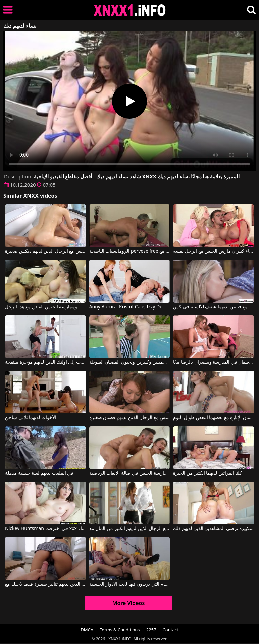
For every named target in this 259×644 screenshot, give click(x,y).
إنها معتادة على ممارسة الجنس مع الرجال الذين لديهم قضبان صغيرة (130, 418)
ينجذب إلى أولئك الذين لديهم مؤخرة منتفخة (45, 362)
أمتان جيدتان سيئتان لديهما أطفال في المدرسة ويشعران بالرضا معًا (214, 362)
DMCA (87, 630)
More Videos (129, 603)
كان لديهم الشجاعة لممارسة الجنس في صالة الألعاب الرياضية (130, 473)
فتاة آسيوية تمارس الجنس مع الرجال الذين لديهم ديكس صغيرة (45, 251)
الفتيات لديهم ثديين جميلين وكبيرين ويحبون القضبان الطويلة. (130, 362)
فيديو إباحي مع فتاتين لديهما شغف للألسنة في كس (214, 307)
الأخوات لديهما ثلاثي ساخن (31, 418)
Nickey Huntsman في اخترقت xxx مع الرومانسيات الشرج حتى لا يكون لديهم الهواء (45, 529)
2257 (151, 630)
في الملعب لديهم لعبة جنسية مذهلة (39, 473)
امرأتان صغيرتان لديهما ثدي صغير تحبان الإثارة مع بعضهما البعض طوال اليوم (214, 418)
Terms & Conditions (120, 630)
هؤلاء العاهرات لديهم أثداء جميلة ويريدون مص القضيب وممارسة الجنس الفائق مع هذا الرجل (45, 307)
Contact (171, 630)
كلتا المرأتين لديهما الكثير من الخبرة (208, 473)
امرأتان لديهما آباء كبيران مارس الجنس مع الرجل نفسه (214, 251)
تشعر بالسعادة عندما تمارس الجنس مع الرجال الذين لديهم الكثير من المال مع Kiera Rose (130, 529)
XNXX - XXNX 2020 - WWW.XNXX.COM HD (130, 10)
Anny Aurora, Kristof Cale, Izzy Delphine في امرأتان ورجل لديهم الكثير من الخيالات (130, 307)
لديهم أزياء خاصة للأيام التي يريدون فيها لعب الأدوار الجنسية (130, 584)
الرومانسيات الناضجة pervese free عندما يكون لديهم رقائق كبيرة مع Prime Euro (130, 251)
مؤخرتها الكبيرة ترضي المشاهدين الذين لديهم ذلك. (214, 529)
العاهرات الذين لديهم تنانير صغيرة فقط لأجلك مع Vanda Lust (45, 584)
